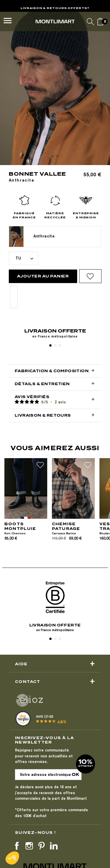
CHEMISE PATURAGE (66, 526)
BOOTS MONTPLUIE (20, 526)
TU (18, 258)
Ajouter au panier (43, 276)
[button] (12, 858)
